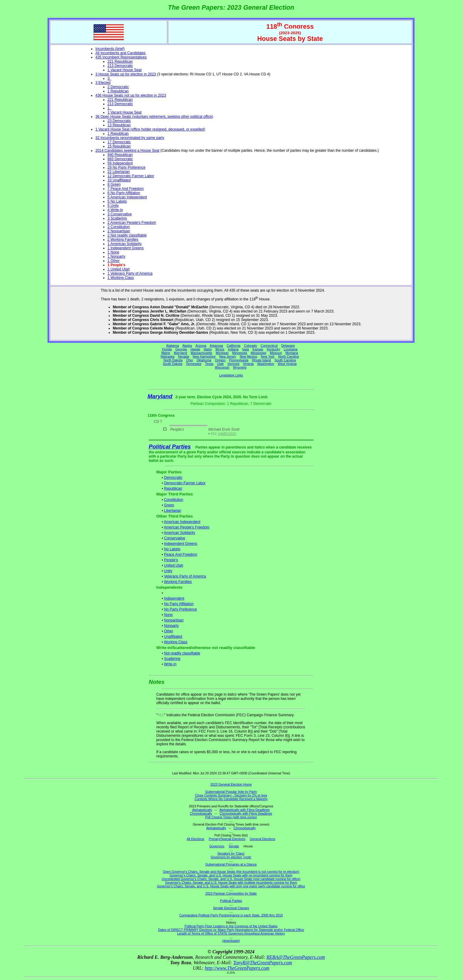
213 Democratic (120, 66)
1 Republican (118, 91)
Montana (292, 353)
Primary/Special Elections (227, 839)
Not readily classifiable (182, 653)
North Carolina (289, 356)
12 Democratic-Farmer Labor (131, 176)
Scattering (172, 659)
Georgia (181, 349)
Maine (166, 353)
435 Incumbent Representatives (121, 57)
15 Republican (119, 146)
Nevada (184, 356)
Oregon (220, 360)
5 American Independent (127, 197)
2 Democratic (118, 87)
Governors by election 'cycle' (231, 857)
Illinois (220, 349)
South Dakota (173, 364)
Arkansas (216, 346)
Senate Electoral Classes (231, 908)
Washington (266, 364)
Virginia (248, 364)
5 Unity (113, 206)
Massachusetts (201, 353)
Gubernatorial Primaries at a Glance (231, 864)
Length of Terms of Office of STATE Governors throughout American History (231, 933)
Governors (217, 846)
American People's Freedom (187, 527)
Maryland (180, 353)
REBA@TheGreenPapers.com (296, 957)
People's (171, 560)
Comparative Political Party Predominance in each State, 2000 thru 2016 (231, 915)
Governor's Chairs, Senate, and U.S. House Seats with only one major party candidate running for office (231, 886)
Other (169, 631)
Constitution (174, 500)
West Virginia (287, 364)
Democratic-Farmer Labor (185, 483)
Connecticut (269, 346)
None (168, 615)
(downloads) (231, 941)
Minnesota (240, 353)
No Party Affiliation (179, 604)
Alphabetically (202, 810)
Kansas (258, 349)
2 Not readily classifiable (127, 235)
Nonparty (171, 626)
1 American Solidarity (125, 244)
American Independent (182, 522)
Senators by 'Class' (231, 853)
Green (169, 505)
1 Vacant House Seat (125, 70)
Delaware (288, 346)
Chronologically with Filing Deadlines (246, 813)
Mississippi (258, 353)
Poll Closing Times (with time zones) (231, 817)
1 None (113, 252)
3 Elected (103, 83)
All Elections (195, 839)
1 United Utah (118, 269)
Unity (168, 571)
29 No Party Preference (126, 167)
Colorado (250, 346)
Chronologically (201, 813)
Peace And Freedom (181, 555)
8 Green (114, 184)
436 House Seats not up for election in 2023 (131, 95)
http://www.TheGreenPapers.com (237, 968)
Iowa (246, 349)
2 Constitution (118, 227)
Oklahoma (204, 360)
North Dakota (173, 360)
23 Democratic (119, 121)
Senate (234, 846)
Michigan (222, 353)
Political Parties (170, 447)
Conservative (175, 538)
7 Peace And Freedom (125, 189)
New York (268, 356)
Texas (209, 364)
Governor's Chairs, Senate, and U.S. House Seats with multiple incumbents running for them (231, 882)
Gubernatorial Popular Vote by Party (231, 792)
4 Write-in (115, 210)
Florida (167, 349)
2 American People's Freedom (132, 223)
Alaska (187, 346)
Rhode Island (262, 360)
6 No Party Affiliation (124, 193)
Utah (220, 364)
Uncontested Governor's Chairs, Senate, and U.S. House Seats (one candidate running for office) (231, 879)
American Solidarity (179, 533)
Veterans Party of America (185, 576)
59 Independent (120, 163)
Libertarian (173, 511)
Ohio (190, 360)
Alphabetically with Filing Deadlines (245, 810)
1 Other (113, 261)
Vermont (233, 364)
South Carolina (285, 360)
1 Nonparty (116, 257)
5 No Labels (117, 201)
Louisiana (291, 349)
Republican (173, 488)
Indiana (233, 349)
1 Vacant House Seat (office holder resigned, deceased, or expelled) (150, 129)
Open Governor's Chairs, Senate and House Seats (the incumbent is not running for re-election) (231, 872)
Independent (174, 598)
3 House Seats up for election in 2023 (126, 74)
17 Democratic (119, 142)
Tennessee (194, 364)
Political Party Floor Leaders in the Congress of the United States (231, 926)
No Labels (172, 549)
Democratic (173, 478)
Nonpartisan (174, 620)
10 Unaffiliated (119, 180)
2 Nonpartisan (119, 231)
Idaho (208, 349)
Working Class (176, 642)
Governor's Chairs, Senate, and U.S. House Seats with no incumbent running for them (231, 875)
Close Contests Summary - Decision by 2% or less (231, 795)
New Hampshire (204, 356)
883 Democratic (120, 159)
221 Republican (120, 61)
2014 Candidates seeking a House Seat (127, 151)
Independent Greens (181, 544)
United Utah (174, 565)
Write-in (170, 664)
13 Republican (119, 125)
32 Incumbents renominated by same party (130, 138)
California (233, 346)
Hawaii (195, 349)
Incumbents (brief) (110, 49)
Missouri (276, 353)
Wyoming (240, 367)
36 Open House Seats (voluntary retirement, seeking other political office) (154, 117)
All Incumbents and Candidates (120, 53)
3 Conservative (120, 214)
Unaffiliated (173, 637)
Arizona (201, 346)
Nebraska (168, 356)
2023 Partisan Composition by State (231, 893)
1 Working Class (121, 278)
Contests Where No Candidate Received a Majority (231, 799)
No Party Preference (181, 609)
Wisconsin (222, 367)
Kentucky (274, 349)
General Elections (262, 839)
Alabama (172, 346)
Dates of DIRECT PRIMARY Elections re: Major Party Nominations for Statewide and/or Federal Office (231, 930)
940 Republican (120, 155)
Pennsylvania (239, 360)
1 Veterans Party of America (130, 273)
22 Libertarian (118, 172)
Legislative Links (231, 375)
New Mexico (248, 356)
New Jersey (228, 356)
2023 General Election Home (231, 784)
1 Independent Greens (125, 248)
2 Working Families (123, 240)
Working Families (178, 582)
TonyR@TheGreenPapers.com (263, 963)
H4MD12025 (227, 434)
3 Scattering (117, 218)
